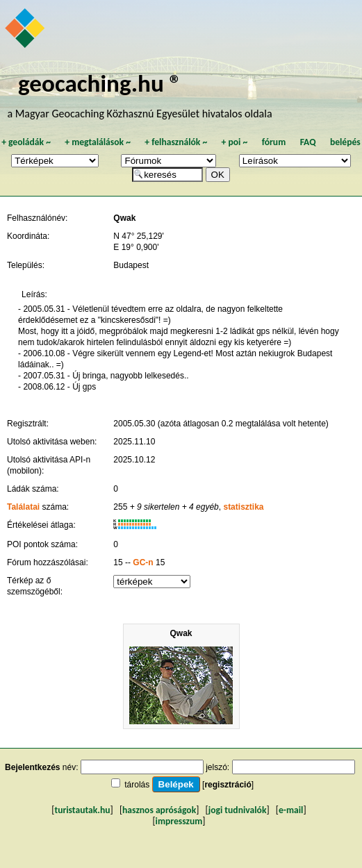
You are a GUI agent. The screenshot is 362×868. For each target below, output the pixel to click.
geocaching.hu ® (100, 83)
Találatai (23, 507)
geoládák (26, 142)
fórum (274, 142)
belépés (345, 142)
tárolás (137, 785)
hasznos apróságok (159, 810)
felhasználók (176, 142)
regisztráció (228, 785)
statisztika (243, 507)
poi (234, 142)
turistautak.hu (82, 810)
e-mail (291, 810)
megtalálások (98, 142)
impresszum (179, 821)
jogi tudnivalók (238, 810)
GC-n (143, 562)
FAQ (308, 142)
